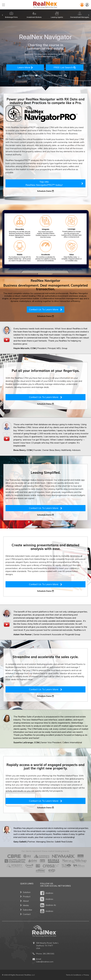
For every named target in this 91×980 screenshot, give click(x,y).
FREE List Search (65, 67)
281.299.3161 (49, 954)
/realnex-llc (48, 905)
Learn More (25, 67)
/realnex (47, 893)
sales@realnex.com (45, 962)
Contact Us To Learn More (46, 309)
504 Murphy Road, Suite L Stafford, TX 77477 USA (47, 946)
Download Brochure (55, 75)
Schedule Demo (45, 191)
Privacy (86, 975)
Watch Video (30, 75)
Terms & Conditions (74, 975)
